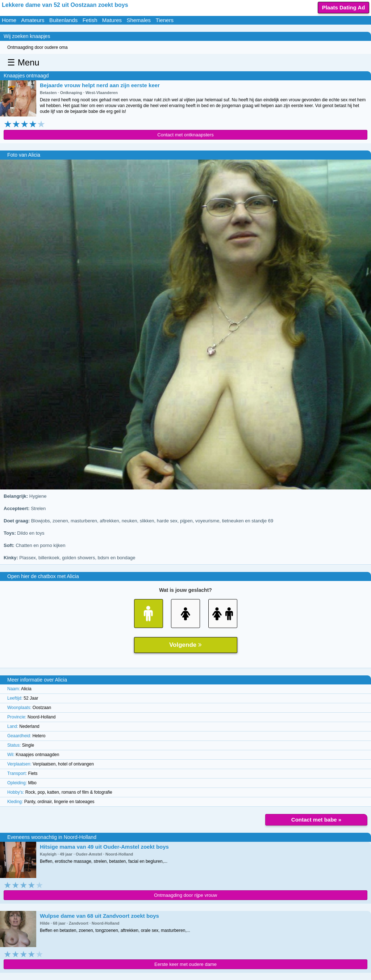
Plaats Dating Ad (344, 7)
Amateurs (33, 20)
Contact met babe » (316, 820)
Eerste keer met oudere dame (185, 964)
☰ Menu (23, 62)
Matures (112, 20)
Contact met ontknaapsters (185, 135)
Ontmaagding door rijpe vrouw (185, 895)
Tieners (164, 20)
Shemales (139, 20)
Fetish (90, 20)
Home (9, 20)
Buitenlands (63, 20)
